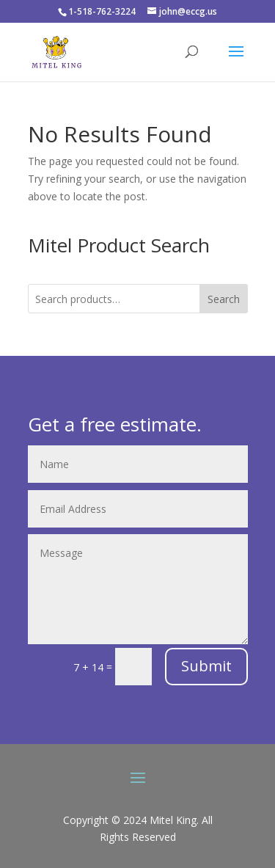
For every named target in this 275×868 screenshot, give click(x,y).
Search (224, 299)
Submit (206, 666)
